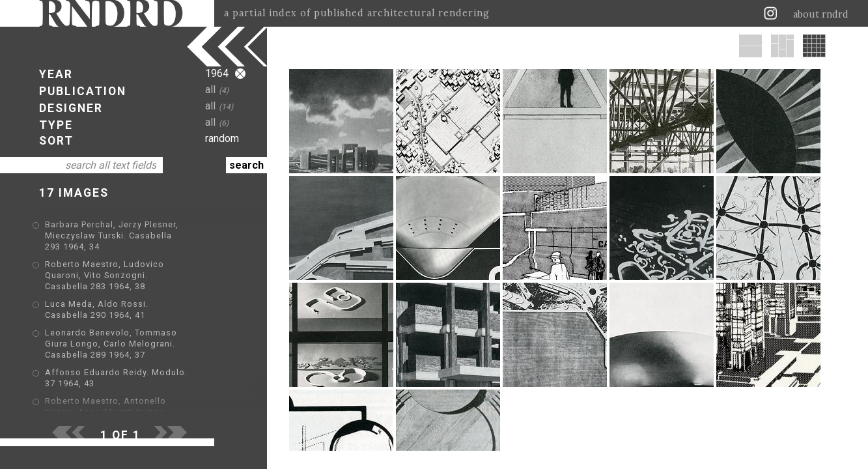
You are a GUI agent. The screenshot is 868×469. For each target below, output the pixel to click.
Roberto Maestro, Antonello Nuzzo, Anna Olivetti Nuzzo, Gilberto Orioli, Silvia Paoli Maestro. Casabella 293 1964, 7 (135, 369)
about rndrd (821, 14)
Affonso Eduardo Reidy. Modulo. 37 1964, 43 (142, 340)
